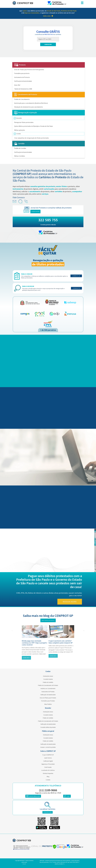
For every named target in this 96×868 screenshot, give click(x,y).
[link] (48, 13)
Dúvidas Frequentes (48, 773)
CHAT (67, 796)
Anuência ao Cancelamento (48, 689)
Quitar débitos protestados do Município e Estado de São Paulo (34, 126)
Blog (48, 777)
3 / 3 (25, 864)
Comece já (76, 276)
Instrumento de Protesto (22, 77)
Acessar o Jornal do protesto (48, 747)
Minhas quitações (20, 130)
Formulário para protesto (22, 73)
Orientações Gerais (48, 676)
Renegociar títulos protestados (24, 122)
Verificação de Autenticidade (23, 81)
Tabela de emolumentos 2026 (21, 849)
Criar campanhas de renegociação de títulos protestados (32, 138)
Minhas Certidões (20, 156)
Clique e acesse (37, 211)
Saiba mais (26, 658)
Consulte (76, 288)
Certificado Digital (48, 761)
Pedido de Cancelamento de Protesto (48, 685)
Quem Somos (48, 758)
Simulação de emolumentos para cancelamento (29, 107)
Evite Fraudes (48, 767)
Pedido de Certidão (20, 148)
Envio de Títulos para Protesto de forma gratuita (29, 70)
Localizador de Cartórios (48, 770)
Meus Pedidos (48, 704)
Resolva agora (71, 602)
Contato (48, 780)
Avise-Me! (17, 85)
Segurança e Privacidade (48, 764)
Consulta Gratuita (48, 679)
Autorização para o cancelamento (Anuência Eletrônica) (31, 103)
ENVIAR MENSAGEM (33, 796)
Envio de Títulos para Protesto (48, 698)
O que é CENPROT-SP (48, 755)
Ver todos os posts (48, 620)
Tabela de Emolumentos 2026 (23, 89)
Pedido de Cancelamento (22, 99)
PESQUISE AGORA (48, 812)
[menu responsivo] (82, 3)
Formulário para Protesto (48, 701)
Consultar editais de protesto (48, 727)
